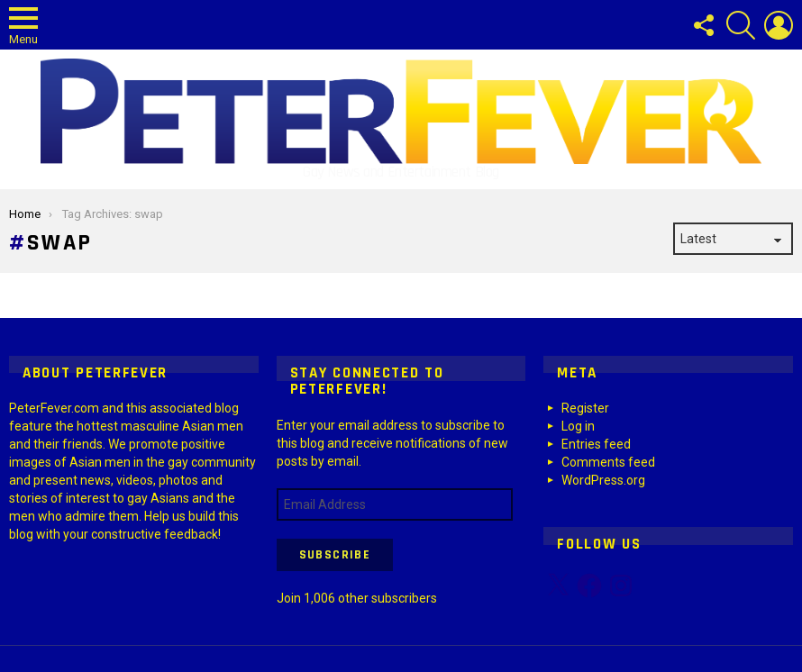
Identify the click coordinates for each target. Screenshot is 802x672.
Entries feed (596, 444)
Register (585, 408)
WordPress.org (603, 480)
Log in (578, 426)
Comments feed (608, 462)
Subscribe (335, 555)
